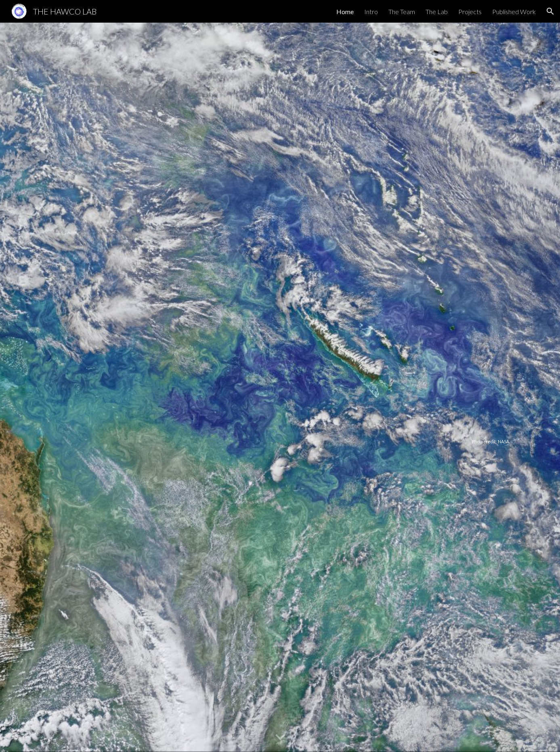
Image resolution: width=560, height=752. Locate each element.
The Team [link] (402, 12)
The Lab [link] (437, 12)
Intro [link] (371, 12)
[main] (280, 387)
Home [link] (345, 12)
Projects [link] (470, 12)
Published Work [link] (514, 12)
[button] (550, 11)
